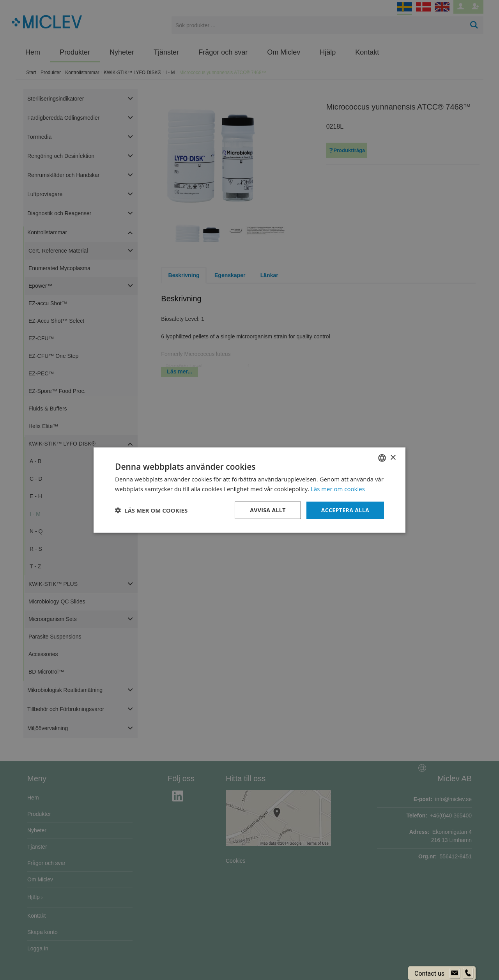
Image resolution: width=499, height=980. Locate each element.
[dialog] (249, 490)
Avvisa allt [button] (268, 510)
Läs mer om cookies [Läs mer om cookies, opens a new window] (338, 489)
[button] (151, 510)
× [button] (393, 457)
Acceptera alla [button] (345, 510)
